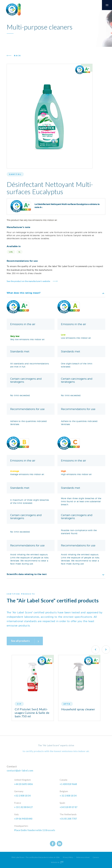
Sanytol (15, 174)
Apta (67, 704)
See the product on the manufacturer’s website (28, 281)
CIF (19, 704)
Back (17, 55)
